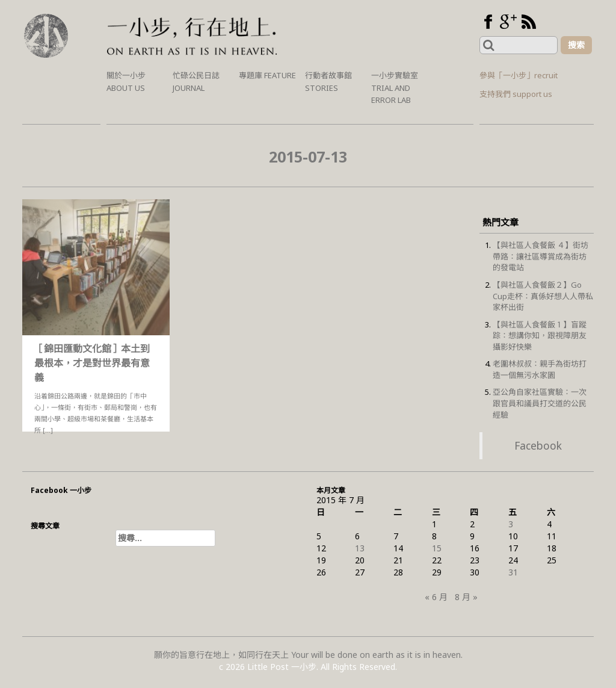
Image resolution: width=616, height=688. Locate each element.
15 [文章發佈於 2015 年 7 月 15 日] (437, 548)
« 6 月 (436, 597)
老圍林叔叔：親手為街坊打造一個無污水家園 (540, 369)
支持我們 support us (516, 94)
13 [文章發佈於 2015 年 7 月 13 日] (360, 548)
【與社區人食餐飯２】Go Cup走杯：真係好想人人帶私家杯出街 (543, 296)
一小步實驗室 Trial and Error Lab (395, 88)
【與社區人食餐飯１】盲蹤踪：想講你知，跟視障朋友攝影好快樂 (540, 336)
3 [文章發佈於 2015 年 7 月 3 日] (511, 524)
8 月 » (466, 597)
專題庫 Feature (267, 75)
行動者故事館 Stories (328, 82)
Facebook (538, 445)
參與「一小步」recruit (519, 75)
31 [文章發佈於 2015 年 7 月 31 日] (513, 572)
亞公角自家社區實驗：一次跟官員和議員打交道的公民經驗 (540, 403)
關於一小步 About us (126, 82)
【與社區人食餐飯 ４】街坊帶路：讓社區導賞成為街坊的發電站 (541, 256)
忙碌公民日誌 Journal (196, 82)
